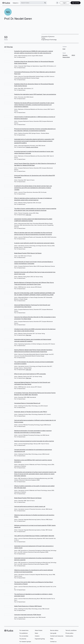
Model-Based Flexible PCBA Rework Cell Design (28, 252)
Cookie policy (69, 635)
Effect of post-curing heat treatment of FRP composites (30, 372)
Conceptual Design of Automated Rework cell (27, 402)
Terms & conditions (71, 629)
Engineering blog (40, 637)
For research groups (25, 640)
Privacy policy (69, 632)
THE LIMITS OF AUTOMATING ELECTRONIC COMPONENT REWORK (34, 534)
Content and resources (57, 635)
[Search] (47, 2)
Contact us (53, 640)
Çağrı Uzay (29, 213)
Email (64, 47)
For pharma (23, 637)
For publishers (24, 632)
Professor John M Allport (32, 146)
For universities (24, 635)
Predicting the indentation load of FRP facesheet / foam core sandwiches (35, 93)
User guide (53, 632)
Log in (63, 2)
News (36, 632)
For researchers (24, 629)
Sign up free (74, 2)
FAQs (52, 637)
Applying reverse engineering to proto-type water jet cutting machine (34, 440)
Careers (37, 635)
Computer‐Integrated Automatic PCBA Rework (28, 613)
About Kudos (39, 629)
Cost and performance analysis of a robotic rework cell (30, 505)
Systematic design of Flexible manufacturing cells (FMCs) (31, 410)
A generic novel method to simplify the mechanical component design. (34, 242)
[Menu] (55, 2)
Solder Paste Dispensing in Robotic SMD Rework (28, 605)
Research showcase (25, 643)
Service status (54, 629)
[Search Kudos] (34, 2)
